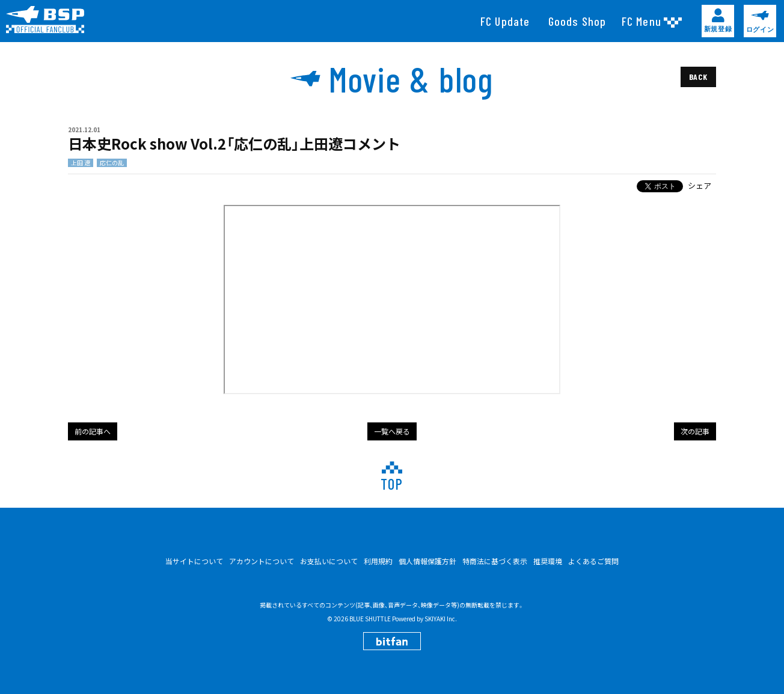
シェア (700, 185)
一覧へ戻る (392, 431)
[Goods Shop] (577, 21)
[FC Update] (505, 21)
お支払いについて (329, 561)
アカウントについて (262, 561)
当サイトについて (194, 561)
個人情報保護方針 (427, 561)
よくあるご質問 (593, 561)
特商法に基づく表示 (495, 561)
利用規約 (378, 561)
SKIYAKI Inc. (441, 619)
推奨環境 (548, 561)
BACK (698, 77)
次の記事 (695, 431)
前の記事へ (93, 431)
